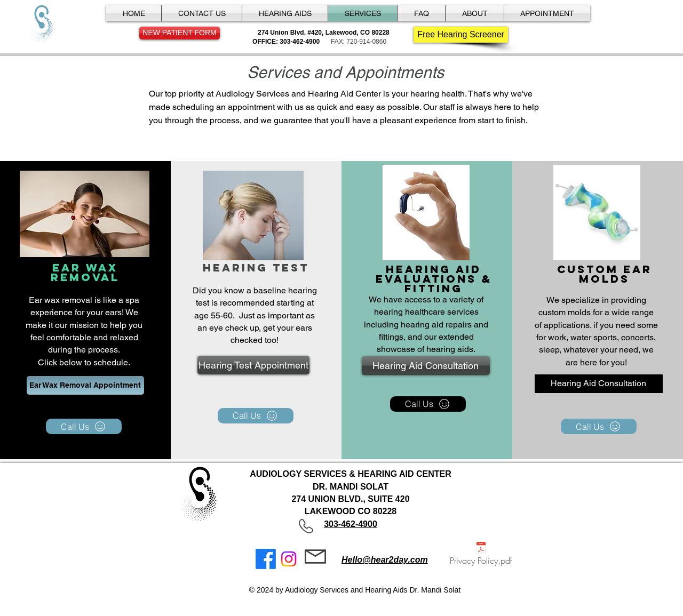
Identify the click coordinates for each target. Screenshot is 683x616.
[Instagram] (289, 559)
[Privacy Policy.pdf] (481, 555)
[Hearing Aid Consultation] (426, 366)
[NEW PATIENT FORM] (180, 33)
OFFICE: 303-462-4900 (286, 42)
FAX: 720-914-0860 (359, 42)
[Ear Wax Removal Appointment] (85, 385)
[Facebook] (266, 559)
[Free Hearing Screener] (461, 35)
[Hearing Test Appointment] (253, 365)
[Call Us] (84, 426)
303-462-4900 (351, 524)
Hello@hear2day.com (385, 560)
